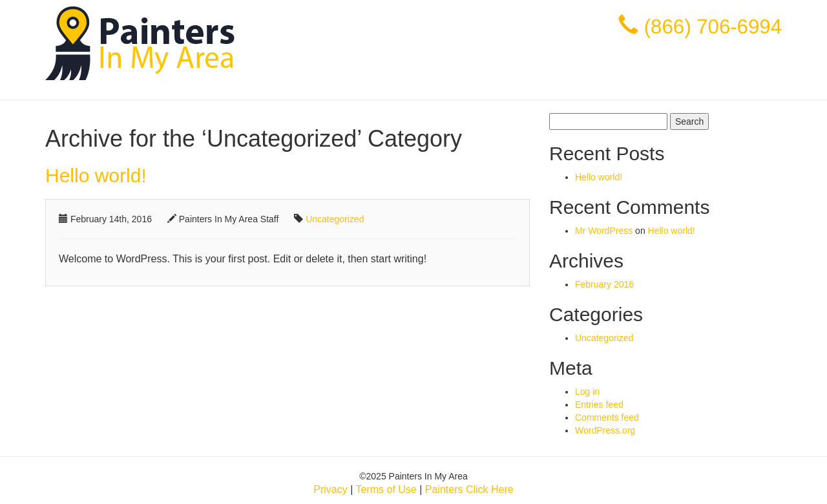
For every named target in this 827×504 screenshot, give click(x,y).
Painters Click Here (469, 489)
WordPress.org (605, 430)
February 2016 (604, 284)
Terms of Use (386, 489)
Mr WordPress (604, 231)
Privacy (330, 489)
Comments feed (607, 417)
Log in (587, 392)
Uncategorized (335, 219)
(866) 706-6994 (713, 27)
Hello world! (96, 175)
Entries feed (599, 404)
